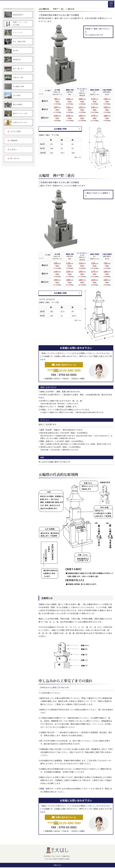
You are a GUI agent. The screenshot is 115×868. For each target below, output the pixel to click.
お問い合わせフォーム (64, 365)
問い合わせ (15, 158)
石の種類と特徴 (60, 129)
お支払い (14, 149)
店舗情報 (14, 140)
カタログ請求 (15, 131)
